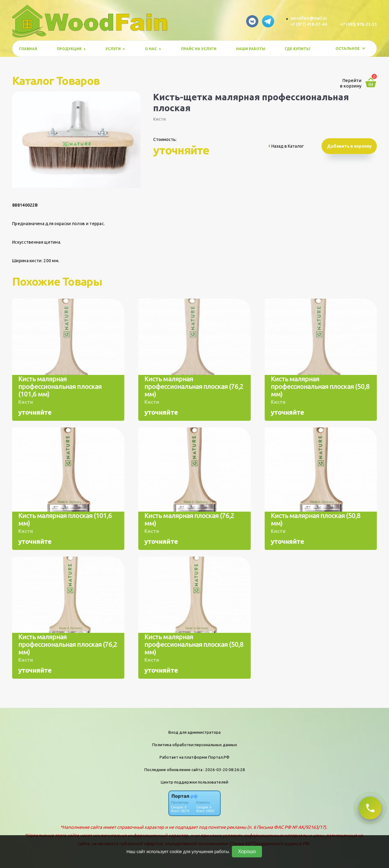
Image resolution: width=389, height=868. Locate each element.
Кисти (160, 119)
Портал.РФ (219, 757)
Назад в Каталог (286, 146)
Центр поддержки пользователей (194, 782)
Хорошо (247, 851)
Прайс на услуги (199, 49)
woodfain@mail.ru (309, 18)
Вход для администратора (194, 732)
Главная (28, 49)
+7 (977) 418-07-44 (309, 24)
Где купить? (298, 49)
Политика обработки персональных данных (195, 745)
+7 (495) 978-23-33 (359, 24)
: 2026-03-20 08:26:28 (224, 770)
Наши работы (251, 49)
